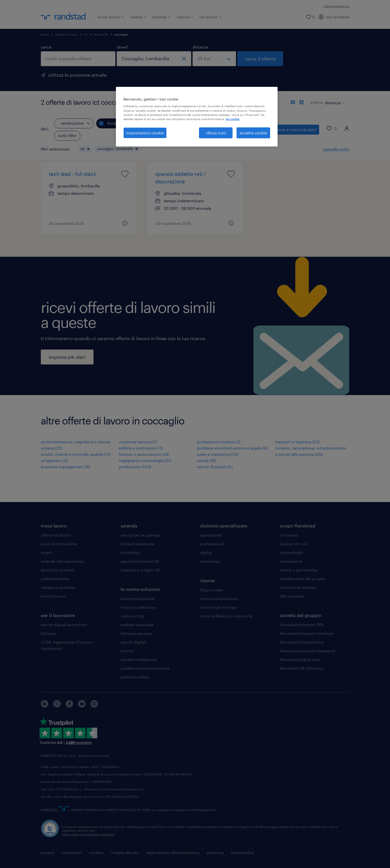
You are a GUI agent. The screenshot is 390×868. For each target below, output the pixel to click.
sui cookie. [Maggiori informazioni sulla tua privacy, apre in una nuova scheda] (233, 119)
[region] (197, 117)
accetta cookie (253, 133)
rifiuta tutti (216, 133)
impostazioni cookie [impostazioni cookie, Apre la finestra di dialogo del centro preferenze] (145, 133)
